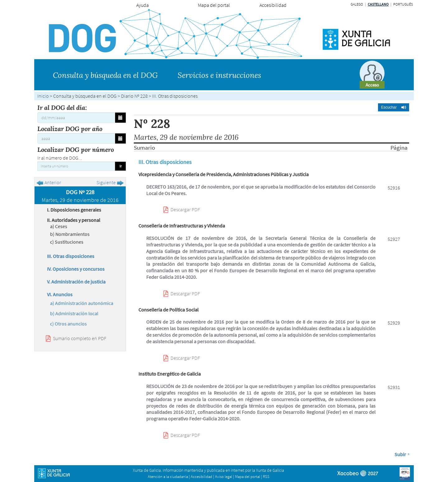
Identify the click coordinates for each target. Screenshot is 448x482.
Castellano (378, 4)
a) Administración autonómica (82, 303)
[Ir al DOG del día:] (76, 118)
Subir (400, 454)
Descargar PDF (185, 209)
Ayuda (142, 5)
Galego (357, 4)
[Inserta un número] (76, 166)
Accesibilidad (273, 5)
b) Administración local (74, 313)
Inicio (43, 96)
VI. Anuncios (60, 294)
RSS (266, 477)
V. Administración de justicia (76, 282)
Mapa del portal (214, 5)
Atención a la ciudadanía (168, 477)
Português (403, 4)
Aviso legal (224, 477)
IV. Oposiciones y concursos (76, 269)
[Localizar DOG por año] (76, 138)
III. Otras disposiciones (71, 256)
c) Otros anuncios (68, 324)
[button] (394, 107)
